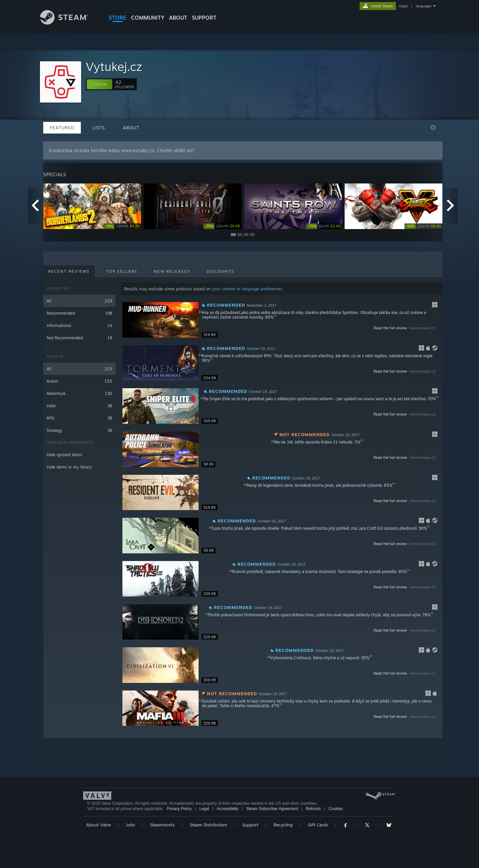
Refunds (314, 809)
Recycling (283, 825)
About (178, 18)
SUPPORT (204, 18)
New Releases (172, 271)
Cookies (335, 809)
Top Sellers (122, 271)
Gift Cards (318, 825)
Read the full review (405, 328)
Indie (79, 406)
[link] (122, 226)
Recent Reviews (69, 271)
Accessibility (227, 809)
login (403, 6)
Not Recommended (79, 338)
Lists (99, 128)
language (424, 6)
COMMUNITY (148, 18)
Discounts (220, 271)
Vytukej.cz (114, 66)
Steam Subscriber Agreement (272, 809)
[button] (99, 84)
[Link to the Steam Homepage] (69, 23)
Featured (62, 128)
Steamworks (162, 825)
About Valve (98, 825)
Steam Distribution (208, 825)
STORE (118, 18)
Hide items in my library (69, 467)
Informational (79, 325)
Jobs (130, 825)
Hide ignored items (64, 455)
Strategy (79, 430)
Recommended (79, 313)
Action (79, 381)
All (79, 301)
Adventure (79, 393)
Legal (204, 809)
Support (250, 825)
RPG (79, 418)
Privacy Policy (179, 809)
